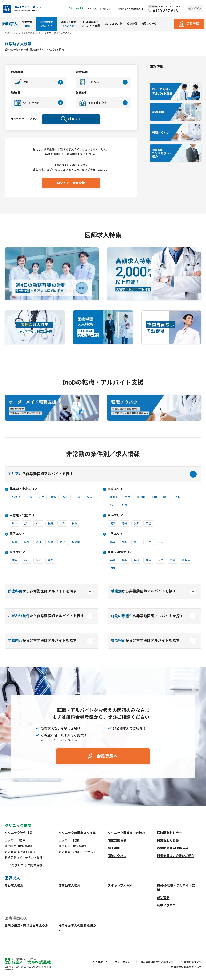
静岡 (125, 523)
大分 (161, 560)
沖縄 (113, 568)
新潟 (15, 523)
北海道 (16, 497)
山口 (161, 542)
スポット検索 (68, 24)
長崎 (137, 560)
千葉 (154, 497)
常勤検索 (27, 24)
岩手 (41, 497)
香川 (27, 560)
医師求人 (10, 24)
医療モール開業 (69, 840)
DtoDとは (93, 9)
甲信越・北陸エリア (24, 515)
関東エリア (115, 489)
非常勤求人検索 (69, 886)
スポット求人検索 (120, 886)
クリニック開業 (76, 8)
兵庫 (51, 542)
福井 (51, 523)
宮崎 (173, 560)
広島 (149, 542)
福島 (89, 497)
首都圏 (114, 497)
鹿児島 (186, 560)
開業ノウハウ (117, 856)
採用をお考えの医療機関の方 (130, 9)
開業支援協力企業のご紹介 (176, 856)
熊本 (149, 560)
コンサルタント (113, 24)
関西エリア (17, 534)
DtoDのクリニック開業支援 (24, 865)
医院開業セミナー (169, 833)
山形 (77, 497)
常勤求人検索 (14, 886)
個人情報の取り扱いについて (157, 962)
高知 (51, 560)
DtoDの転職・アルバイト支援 (91, 24)
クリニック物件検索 (19, 833)
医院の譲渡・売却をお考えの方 (26, 926)
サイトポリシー (124, 962)
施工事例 (114, 848)
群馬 (125, 505)
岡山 (137, 542)
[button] (39, 82)
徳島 (15, 560)
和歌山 (76, 542)
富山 (27, 523)
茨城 (178, 497)
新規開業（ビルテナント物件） (25, 858)
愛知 (137, 523)
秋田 (65, 497)
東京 (128, 497)
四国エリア (17, 552)
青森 (29, 497)
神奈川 (141, 497)
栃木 (113, 505)
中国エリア (115, 534)
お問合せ (106, 9)
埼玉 (166, 497)
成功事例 (132, 24)
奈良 (63, 542)
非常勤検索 (47, 24)
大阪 (39, 542)
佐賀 (125, 560)
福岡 (113, 560)
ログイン (197, 9)
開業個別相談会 (168, 841)
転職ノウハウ (149, 24)
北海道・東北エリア (24, 489)
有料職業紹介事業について (186, 967)
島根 (125, 542)
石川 (39, 523)
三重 (149, 523)
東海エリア (115, 515)
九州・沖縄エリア (120, 552)
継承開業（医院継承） (73, 846)
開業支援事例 (117, 841)
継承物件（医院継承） (19, 846)
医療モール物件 (15, 840)
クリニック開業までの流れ (126, 833)
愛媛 (39, 560)
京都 (27, 542)
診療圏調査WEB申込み (173, 848)
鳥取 (113, 542)
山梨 (63, 523)
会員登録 (193, 24)
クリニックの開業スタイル (77, 833)
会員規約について (191, 962)
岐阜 (113, 523)
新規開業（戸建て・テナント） (79, 852)
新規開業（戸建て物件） (21, 852)
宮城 (53, 497)
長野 (74, 523)
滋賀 (15, 542)
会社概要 (98, 962)
